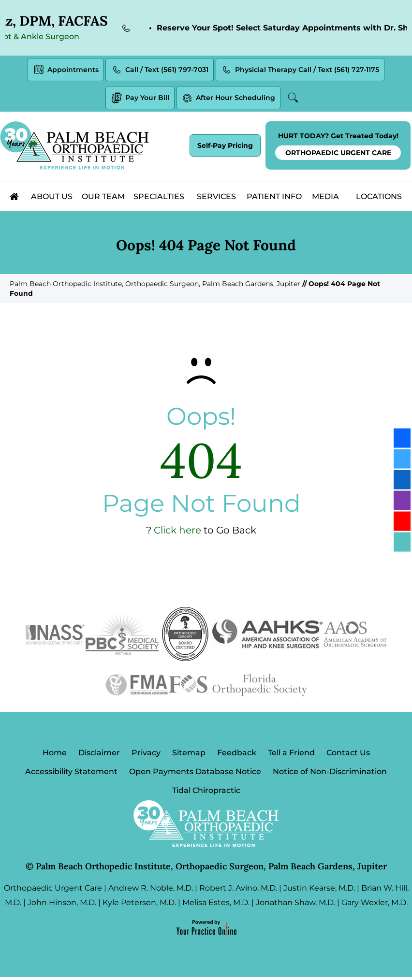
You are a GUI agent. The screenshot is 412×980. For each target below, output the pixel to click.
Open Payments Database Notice (195, 774)
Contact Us (348, 755)
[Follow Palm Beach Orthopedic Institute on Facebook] (402, 438)
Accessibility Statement (71, 774)
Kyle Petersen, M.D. (139, 905)
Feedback (237, 755)
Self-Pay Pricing (225, 147)
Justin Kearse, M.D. (319, 891)
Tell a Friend (291, 755)
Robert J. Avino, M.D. (238, 891)
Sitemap (189, 755)
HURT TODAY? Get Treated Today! (338, 148)
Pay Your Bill (140, 100)
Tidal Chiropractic (206, 793)
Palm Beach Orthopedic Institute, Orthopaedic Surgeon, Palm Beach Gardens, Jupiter (155, 286)
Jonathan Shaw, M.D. (295, 905)
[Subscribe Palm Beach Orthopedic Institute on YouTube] (402, 521)
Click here (177, 532)
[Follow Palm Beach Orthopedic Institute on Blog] (402, 542)
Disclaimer (99, 755)
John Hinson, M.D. (62, 905)
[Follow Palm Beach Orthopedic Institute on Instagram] (402, 501)
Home (55, 755)
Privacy (146, 755)
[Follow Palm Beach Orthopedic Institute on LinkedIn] (402, 480)
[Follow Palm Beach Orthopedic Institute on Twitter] (402, 459)
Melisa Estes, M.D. (216, 905)
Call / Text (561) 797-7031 (160, 71)
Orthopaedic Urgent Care (53, 891)
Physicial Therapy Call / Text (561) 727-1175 (300, 71)
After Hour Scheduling (229, 100)
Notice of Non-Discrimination (330, 774)
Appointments (65, 71)
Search (294, 99)
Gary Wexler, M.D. (375, 905)
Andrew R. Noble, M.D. (151, 891)
